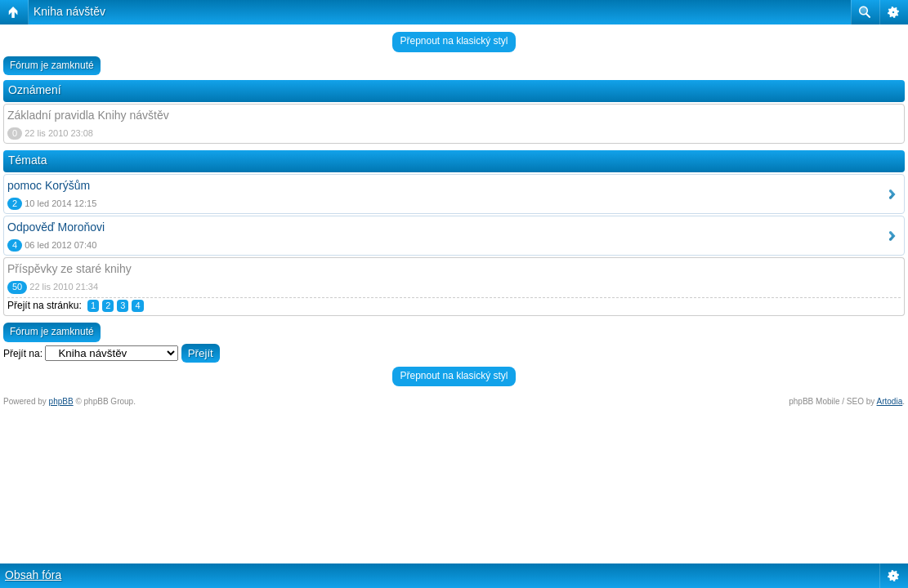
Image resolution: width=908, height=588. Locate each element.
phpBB (61, 401)
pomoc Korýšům (49, 185)
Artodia (890, 401)
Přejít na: (23, 354)
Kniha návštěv (69, 11)
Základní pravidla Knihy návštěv (88, 115)
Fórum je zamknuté (52, 65)
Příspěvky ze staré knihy (69, 269)
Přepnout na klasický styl (454, 41)
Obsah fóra (33, 575)
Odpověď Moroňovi (56, 227)
